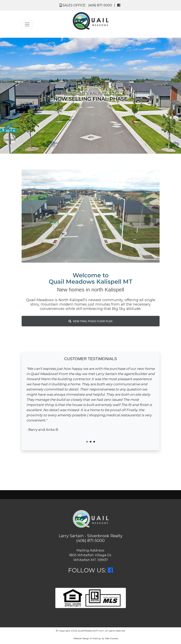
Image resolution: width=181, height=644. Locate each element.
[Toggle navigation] (27, 24)
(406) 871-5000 (100, 5)
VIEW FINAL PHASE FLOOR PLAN (90, 321)
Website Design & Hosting (87, 638)
